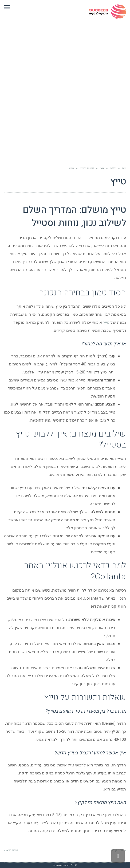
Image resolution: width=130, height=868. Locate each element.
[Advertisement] (65, 97)
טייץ (106, 322)
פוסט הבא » (11, 850)
